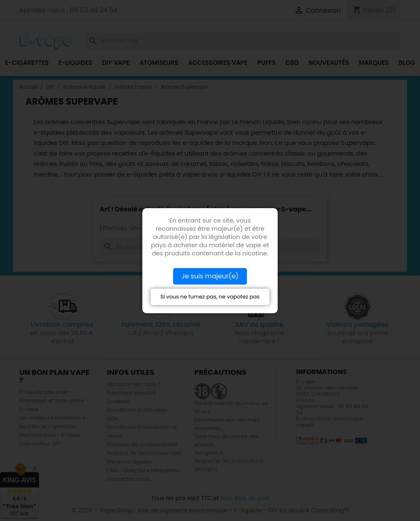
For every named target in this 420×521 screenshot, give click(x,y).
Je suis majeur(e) (210, 276)
